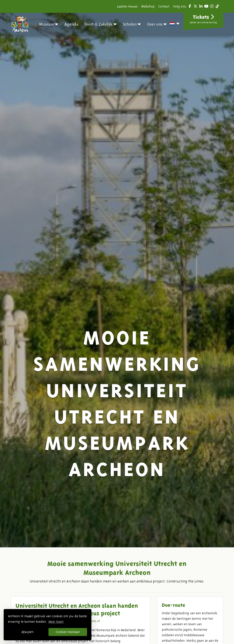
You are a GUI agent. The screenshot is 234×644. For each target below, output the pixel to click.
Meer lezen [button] (56, 622)
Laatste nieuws (127, 6)
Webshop (148, 6)
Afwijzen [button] (27, 632)
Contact (164, 6)
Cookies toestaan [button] (68, 632)
